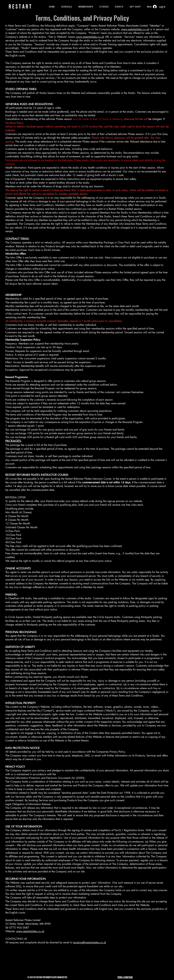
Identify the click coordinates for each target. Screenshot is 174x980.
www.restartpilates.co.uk (135, 29)
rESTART (21, 6)
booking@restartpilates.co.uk (90, 942)
